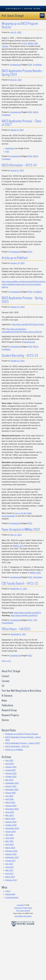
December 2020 (12, 790)
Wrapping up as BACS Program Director (20, 25)
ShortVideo (38, 577)
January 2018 (11, 854)
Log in (8, 891)
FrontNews (38, 65)
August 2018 (11, 832)
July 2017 (9, 864)
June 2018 (10, 838)
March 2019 (10, 819)
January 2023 (11, 773)
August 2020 (11, 793)
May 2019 (9, 815)
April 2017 (9, 874)
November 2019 (12, 809)
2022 (30, 523)
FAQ (7, 152)
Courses (6, 681)
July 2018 (9, 835)
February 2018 (11, 851)
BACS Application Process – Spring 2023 (22, 300)
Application (10, 148)
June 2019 (10, 812)
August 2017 (11, 861)
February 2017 (11, 880)
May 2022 (9, 780)
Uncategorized (16, 65)
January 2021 (11, 786)
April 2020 (9, 799)
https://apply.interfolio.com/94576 (28, 613)
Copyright (20, 905)
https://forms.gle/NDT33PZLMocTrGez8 (28, 324)
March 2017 (10, 877)
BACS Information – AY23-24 (19, 165)
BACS (36, 112)
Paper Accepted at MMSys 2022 (21, 529)
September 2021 (12, 783)
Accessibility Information (23, 916)
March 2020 (10, 803)
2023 (30, 252)
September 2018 (12, 828)
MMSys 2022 (18, 546)
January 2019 (11, 822)
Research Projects (10, 715)
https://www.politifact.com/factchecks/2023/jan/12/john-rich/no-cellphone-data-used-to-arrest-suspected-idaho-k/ (24, 284)
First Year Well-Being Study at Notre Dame (21, 691)
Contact (5, 676)
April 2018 (9, 845)
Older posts (6, 661)
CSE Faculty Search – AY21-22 (20, 583)
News (4, 700)
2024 (30, 112)
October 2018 (11, 825)
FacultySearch (8, 623)
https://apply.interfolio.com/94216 (24, 615)
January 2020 (11, 806)
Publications (7, 705)
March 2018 (10, 848)
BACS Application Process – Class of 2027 (22, 123)
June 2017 (10, 867)
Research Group (9, 710)
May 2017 (9, 870)
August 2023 (11, 770)
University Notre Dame (23, 9)
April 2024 (9, 764)
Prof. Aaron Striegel (13, 16)
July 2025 (9, 760)
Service (5, 720)
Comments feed (12, 898)
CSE (35, 620)
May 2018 (9, 841)
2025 (30, 65)
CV (3, 686)
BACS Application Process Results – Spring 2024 (23, 73)
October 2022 (11, 777)
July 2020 (9, 796)
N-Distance (7, 695)
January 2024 (11, 767)
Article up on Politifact (15, 258)
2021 (30, 620)
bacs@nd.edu (29, 342)
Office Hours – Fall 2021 (16, 629)
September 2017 (12, 857)
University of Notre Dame (23, 908)
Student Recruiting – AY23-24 (20, 355)
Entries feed (10, 894)
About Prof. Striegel (11, 671)
